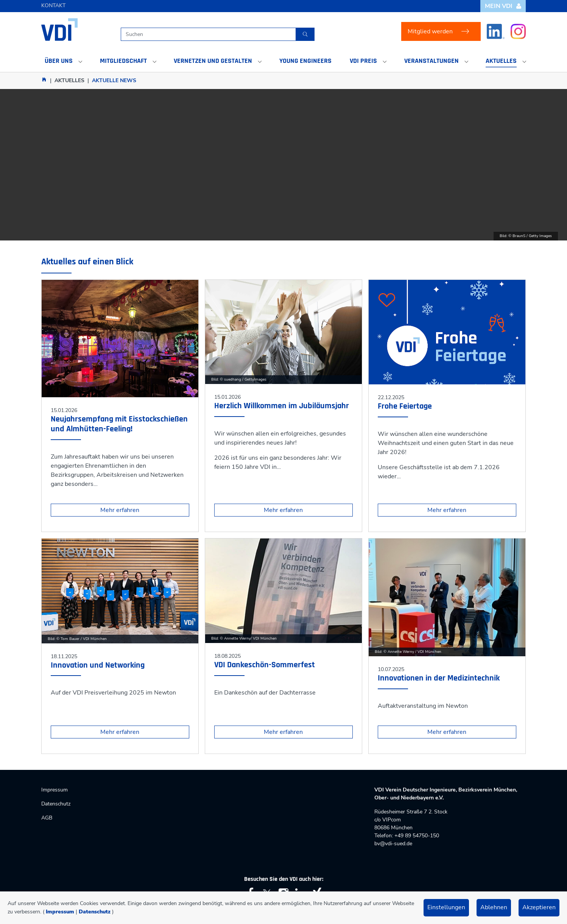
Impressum (60, 912)
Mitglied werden (430, 31)
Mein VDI (503, 6)
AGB (47, 818)
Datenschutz (95, 912)
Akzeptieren (539, 907)
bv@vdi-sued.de (393, 844)
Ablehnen (494, 907)
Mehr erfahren (120, 510)
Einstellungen (446, 907)
